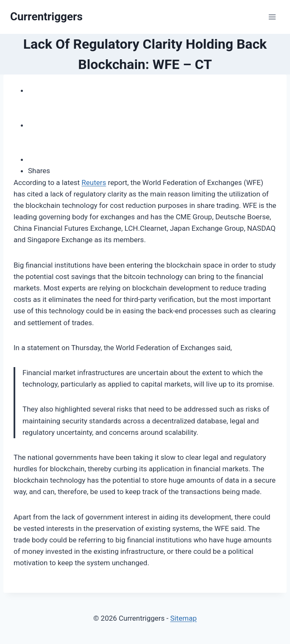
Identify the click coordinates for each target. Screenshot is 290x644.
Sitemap (183, 618)
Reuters (94, 182)
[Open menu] (272, 17)
